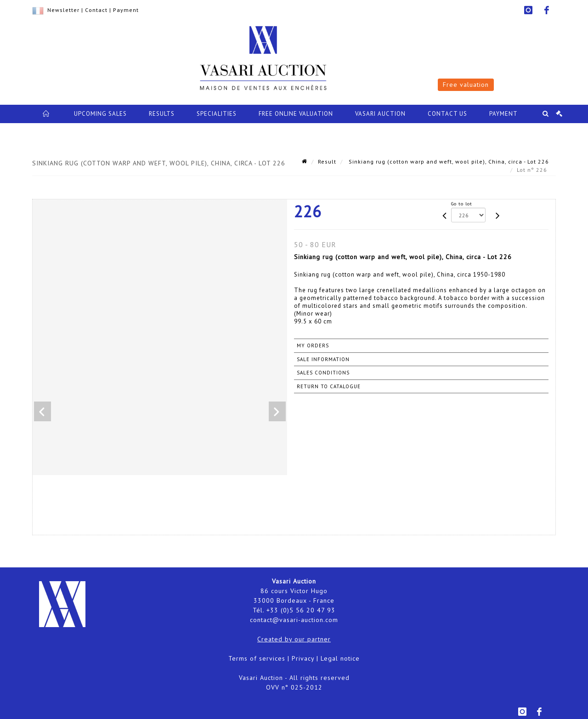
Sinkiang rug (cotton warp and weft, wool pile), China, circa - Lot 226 (448, 161)
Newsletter (63, 10)
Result (327, 161)
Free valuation (466, 85)
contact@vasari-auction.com (294, 620)
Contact (96, 10)
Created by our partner (294, 639)
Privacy (303, 658)
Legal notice (340, 658)
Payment (126, 10)
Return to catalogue (329, 386)
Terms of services (257, 658)
